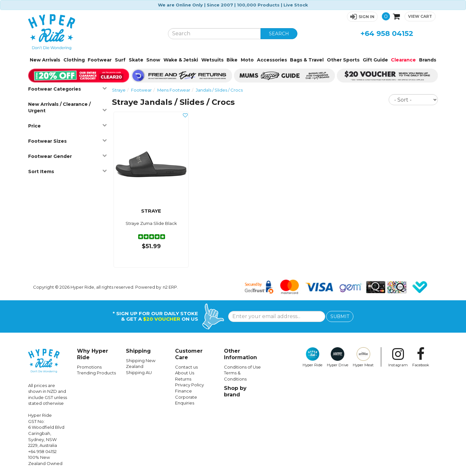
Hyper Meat (363, 357)
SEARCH (279, 34)
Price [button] (67, 126)
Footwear (100, 60)
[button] (362, 17)
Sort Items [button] (67, 171)
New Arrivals (45, 60)
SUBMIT (340, 316)
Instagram (398, 357)
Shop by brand (235, 391)
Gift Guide (375, 60)
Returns (183, 379)
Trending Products (96, 373)
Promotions (89, 367)
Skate (136, 60)
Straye (119, 90)
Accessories (272, 60)
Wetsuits (212, 60)
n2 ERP (170, 287)
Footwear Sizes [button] (67, 141)
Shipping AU (139, 372)
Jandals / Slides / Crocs (219, 90)
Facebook (421, 357)
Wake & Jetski (181, 60)
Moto (247, 60)
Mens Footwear (174, 90)
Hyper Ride (312, 357)
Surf (120, 60)
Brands (428, 60)
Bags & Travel (307, 60)
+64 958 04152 (387, 33)
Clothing (74, 60)
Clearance (403, 60)
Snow (153, 60)
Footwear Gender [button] (67, 156)
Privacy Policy (189, 385)
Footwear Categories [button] (67, 89)
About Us (185, 373)
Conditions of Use (242, 367)
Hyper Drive (338, 357)
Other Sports (343, 60)
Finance (183, 391)
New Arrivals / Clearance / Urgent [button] (67, 107)
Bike (232, 60)
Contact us (186, 367)
